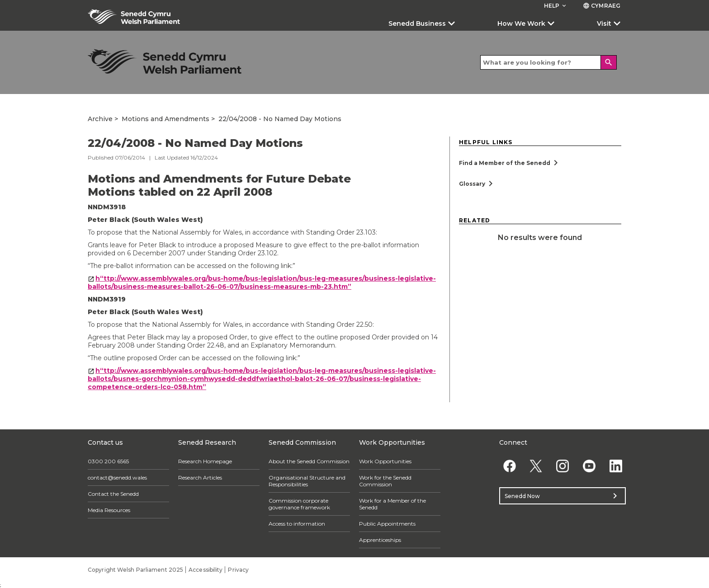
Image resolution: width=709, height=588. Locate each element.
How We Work (521, 24)
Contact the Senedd (113, 494)
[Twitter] (536, 466)
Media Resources (109, 510)
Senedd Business (417, 24)
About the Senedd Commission (309, 461)
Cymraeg (602, 6)
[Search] (609, 62)
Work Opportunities (385, 461)
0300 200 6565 (108, 461)
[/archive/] (165, 61)
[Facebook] (509, 466)
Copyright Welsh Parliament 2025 (135, 570)
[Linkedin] (616, 466)
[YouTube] (589, 466)
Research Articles (200, 477)
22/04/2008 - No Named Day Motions (280, 119)
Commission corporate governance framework (299, 504)
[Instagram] (563, 466)
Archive (100, 119)
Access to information (297, 524)
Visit (604, 24)
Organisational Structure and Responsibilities (307, 481)
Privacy (238, 570)
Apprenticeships (380, 540)
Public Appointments (387, 524)
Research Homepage (205, 461)
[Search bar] (548, 62)
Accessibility (206, 570)
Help (556, 6)
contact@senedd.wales (117, 477)
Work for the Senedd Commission (385, 481)
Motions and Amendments (165, 119)
